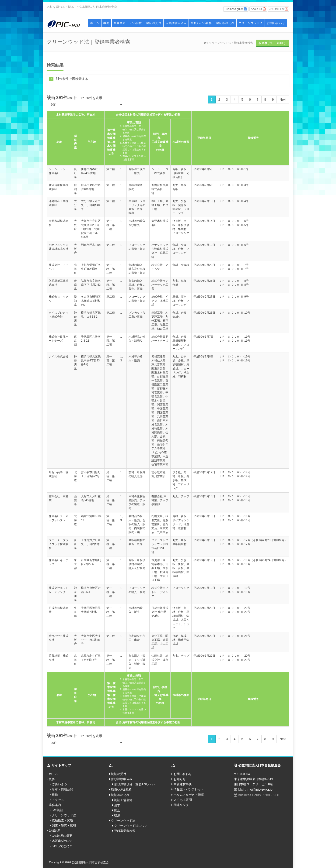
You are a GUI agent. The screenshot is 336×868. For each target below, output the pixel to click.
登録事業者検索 (243, 43)
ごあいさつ (59, 784)
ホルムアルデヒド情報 (189, 795)
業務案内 (120, 23)
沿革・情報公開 (62, 789)
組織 (55, 795)
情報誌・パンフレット (189, 789)
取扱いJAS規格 (201, 23)
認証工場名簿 (123, 800)
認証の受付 (154, 23)
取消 (117, 815)
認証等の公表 (225, 23)
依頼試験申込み (176, 23)
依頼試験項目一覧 (135, 784)
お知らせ (180, 779)
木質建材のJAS (62, 841)
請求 (117, 805)
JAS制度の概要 (62, 836)
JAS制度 (136, 23)
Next (283, 99)
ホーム (95, 23)
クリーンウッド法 (251, 23)
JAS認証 (58, 810)
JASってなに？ (62, 846)
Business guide (236, 9)
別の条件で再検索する (69, 79)
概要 (106, 23)
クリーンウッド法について (132, 826)
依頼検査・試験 (62, 820)
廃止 (117, 810)
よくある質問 (183, 800)
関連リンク (181, 805)
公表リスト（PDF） (273, 43)
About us (258, 9)
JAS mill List (278, 9)
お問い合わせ (276, 23)
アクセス (58, 800)
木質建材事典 (183, 784)
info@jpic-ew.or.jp (260, 789)
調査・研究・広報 (64, 825)
